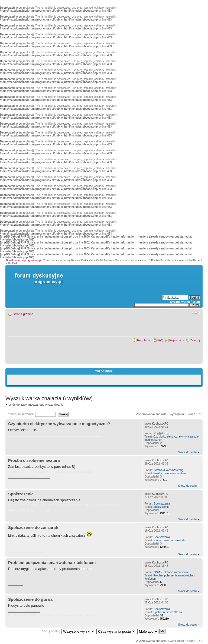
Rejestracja (177, 340)
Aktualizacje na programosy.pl (23, 260)
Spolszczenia (21, 494)
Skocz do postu (187, 452)
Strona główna (23, 314)
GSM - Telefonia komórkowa (171, 572)
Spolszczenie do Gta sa (168, 612)
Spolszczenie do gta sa (30, 599)
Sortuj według (51, 631)
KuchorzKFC (160, 424)
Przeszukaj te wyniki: (31, 414)
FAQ (160, 340)
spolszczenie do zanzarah (169, 540)
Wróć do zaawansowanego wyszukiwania (36, 405)
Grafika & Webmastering (169, 470)
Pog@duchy (161, 433)
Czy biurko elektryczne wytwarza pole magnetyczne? (59, 424)
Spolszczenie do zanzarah (33, 527)
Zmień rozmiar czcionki (196, 313)
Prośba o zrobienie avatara (34, 460)
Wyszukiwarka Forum (185, 302)
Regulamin (144, 340)
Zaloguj (195, 340)
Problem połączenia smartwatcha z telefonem (52, 563)
